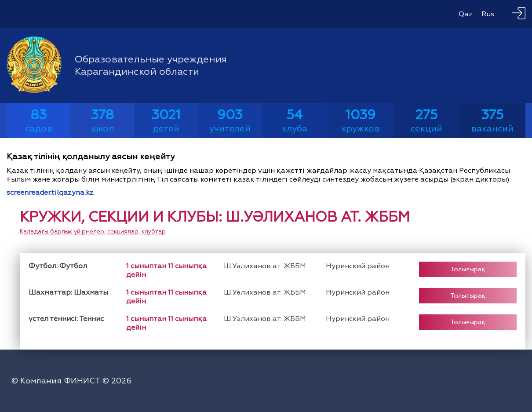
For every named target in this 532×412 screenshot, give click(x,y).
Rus (488, 14)
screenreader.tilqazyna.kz (50, 193)
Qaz (466, 14)
